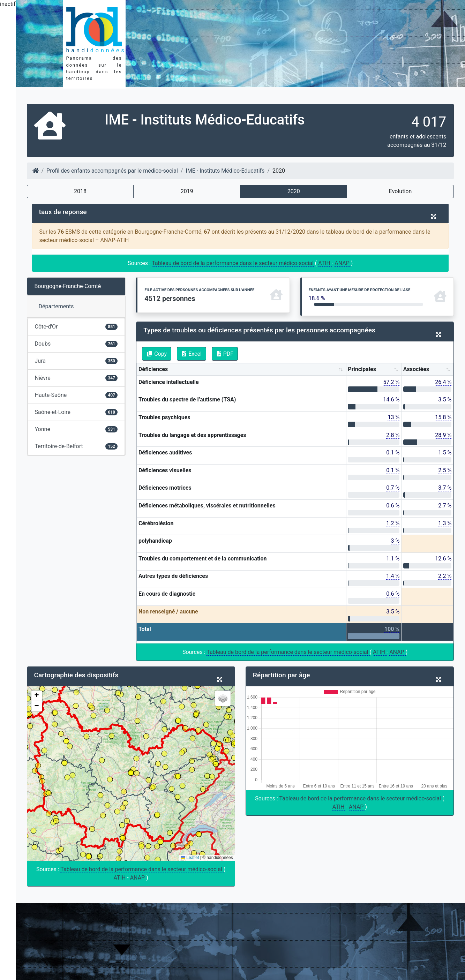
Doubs (76, 344)
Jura (76, 361)
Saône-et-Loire (76, 412)
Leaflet (190, 858)
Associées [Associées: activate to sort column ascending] (416, 369)
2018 (80, 191)
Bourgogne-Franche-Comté (68, 286)
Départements (56, 306)
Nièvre (76, 378)
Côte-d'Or (76, 327)
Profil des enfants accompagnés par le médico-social (112, 171)
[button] (37, 696)
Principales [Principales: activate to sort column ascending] (362, 369)
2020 (294, 191)
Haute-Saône (76, 395)
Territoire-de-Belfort (76, 446)
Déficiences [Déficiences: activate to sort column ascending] (153, 369)
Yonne (76, 429)
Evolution (400, 191)
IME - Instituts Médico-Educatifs (225, 171)
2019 (187, 191)
